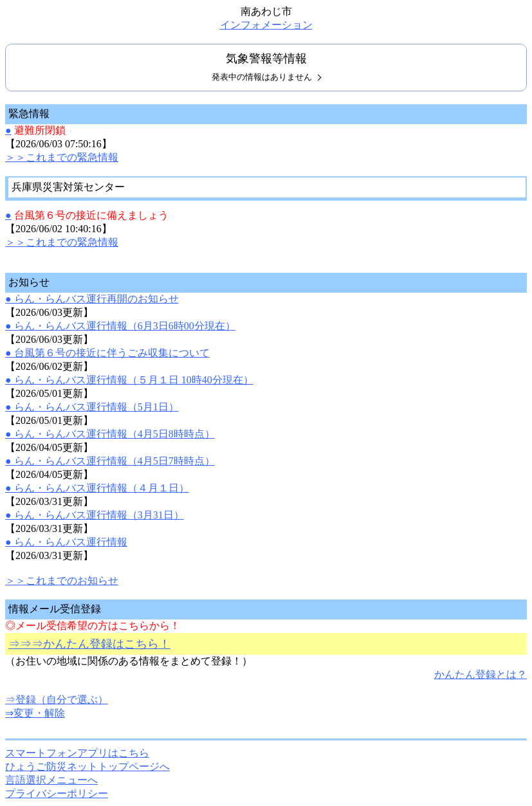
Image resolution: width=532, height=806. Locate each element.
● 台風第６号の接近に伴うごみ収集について (107, 353)
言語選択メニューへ (51, 780)
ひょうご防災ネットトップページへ (87, 766)
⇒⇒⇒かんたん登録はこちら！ (89, 644)
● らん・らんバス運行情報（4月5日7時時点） (110, 461)
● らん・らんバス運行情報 (66, 542)
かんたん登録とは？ (481, 674)
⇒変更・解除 (35, 713)
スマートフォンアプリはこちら (77, 753)
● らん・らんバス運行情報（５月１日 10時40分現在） (129, 380)
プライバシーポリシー (57, 793)
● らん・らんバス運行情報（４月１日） (97, 488)
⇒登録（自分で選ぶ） (57, 700)
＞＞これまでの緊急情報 (62, 157)
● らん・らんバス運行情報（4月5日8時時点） (110, 434)
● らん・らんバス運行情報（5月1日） (92, 407)
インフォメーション (266, 25)
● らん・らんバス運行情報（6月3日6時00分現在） (120, 326)
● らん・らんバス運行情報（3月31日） (95, 515)
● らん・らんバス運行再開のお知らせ (92, 299)
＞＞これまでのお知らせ (62, 581)
